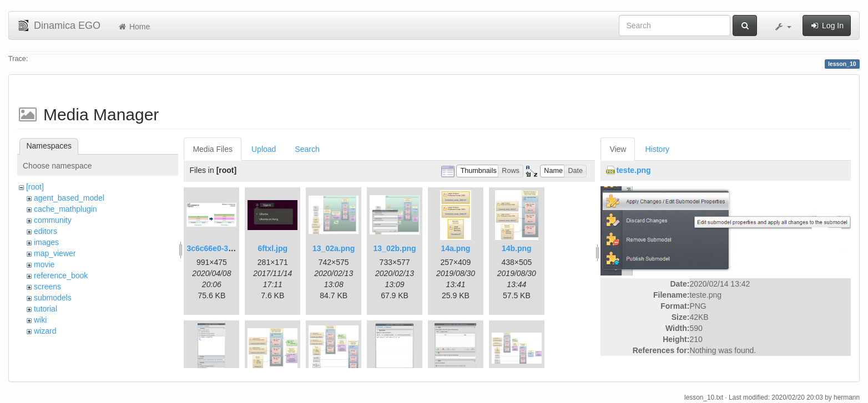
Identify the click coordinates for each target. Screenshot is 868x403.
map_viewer (55, 253)
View (618, 149)
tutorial (46, 309)
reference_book (61, 276)
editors (46, 231)
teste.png (633, 170)
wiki (40, 320)
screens (47, 287)
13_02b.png (395, 248)
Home (133, 27)
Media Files (213, 149)
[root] (35, 187)
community (53, 220)
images (46, 242)
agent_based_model (69, 198)
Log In (827, 25)
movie (44, 264)
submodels (53, 298)
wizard (45, 331)
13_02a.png (334, 248)
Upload (264, 149)
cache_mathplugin (65, 209)
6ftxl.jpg (272, 248)
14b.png (517, 248)
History (657, 149)
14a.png (456, 248)
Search (307, 149)
